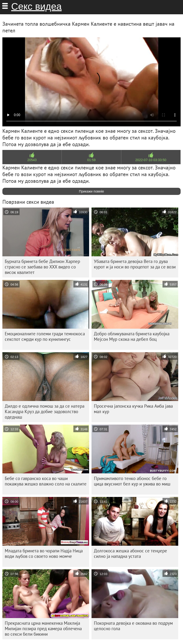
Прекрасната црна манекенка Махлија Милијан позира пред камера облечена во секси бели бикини (43, 629)
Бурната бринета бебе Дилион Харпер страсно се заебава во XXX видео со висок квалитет (42, 267)
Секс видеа (36, 6)
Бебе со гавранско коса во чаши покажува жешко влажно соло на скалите (46, 481)
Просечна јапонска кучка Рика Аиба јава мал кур (133, 409)
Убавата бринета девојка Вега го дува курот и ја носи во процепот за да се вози (135, 264)
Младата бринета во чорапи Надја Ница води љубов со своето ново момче (44, 553)
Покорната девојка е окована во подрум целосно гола (133, 626)
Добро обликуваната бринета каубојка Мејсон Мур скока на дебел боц (132, 336)
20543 (32, 160)
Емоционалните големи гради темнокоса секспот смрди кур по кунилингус (45, 336)
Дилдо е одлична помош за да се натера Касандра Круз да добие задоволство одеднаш (45, 411)
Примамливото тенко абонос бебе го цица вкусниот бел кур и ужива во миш (132, 481)
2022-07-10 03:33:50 (151, 160)
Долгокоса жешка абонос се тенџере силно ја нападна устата (130, 553)
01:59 (91, 160)
